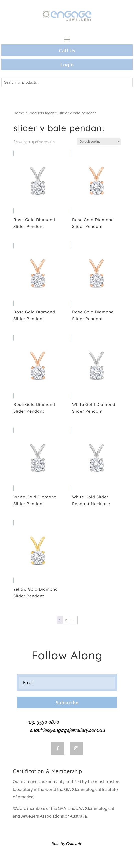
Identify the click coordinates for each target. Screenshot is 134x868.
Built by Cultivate (67, 844)
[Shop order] (99, 142)
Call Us (67, 50)
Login (67, 64)
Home (19, 113)
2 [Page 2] (66, 620)
